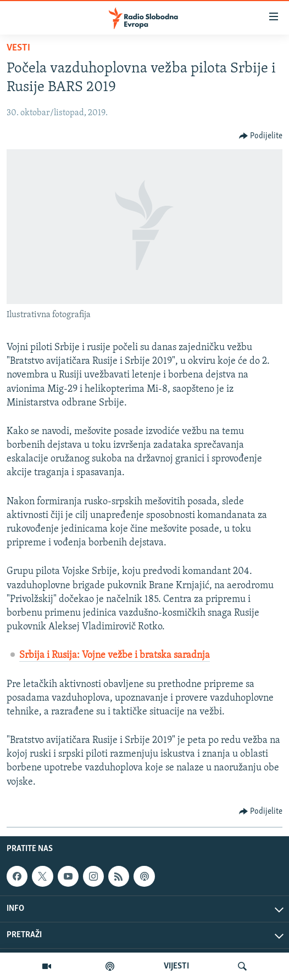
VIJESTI (176, 966)
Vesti (18, 48)
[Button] (261, 136)
